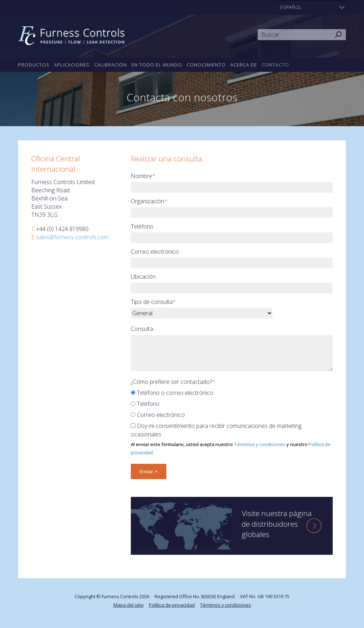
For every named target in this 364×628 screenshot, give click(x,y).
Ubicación (143, 277)
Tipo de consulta (153, 302)
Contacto (275, 65)
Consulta (142, 329)
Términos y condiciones (260, 444)
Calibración (111, 65)
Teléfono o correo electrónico (172, 393)
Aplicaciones (72, 65)
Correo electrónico (155, 252)
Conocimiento (206, 65)
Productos (34, 65)
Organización (149, 201)
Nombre (143, 176)
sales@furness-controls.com (72, 237)
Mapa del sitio (129, 605)
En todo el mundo (157, 65)
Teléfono (142, 226)
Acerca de (244, 65)
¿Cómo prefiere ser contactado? (173, 382)
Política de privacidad (172, 605)
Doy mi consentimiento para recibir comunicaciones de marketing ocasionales (216, 430)
